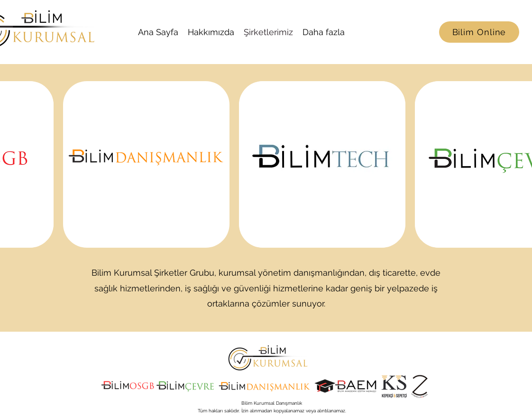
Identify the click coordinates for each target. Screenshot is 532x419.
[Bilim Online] (479, 32)
